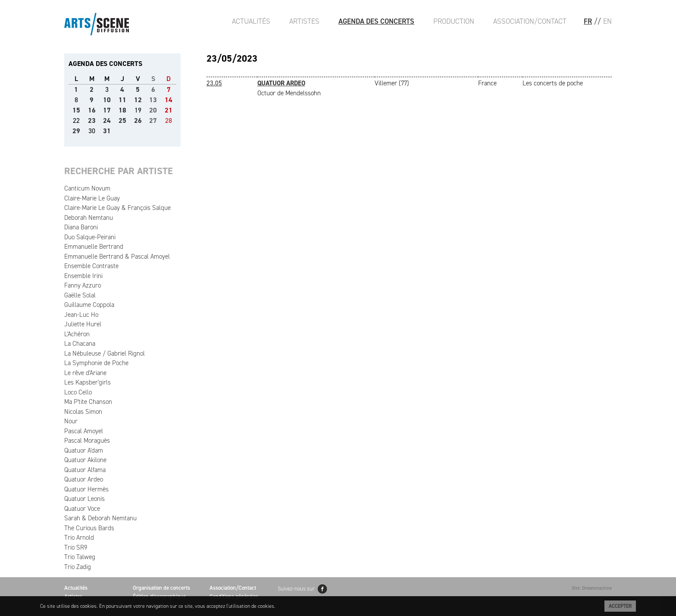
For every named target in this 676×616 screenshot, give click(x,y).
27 (153, 120)
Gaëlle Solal (80, 295)
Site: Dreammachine (592, 588)
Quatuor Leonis (84, 499)
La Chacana (80, 344)
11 (122, 100)
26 (138, 120)
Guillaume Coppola (89, 305)
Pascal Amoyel (84, 431)
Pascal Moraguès (87, 441)
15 (76, 110)
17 (107, 110)
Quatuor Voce (82, 509)
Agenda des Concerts (376, 21)
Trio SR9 (76, 547)
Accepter (620, 606)
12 (138, 100)
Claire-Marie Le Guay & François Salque (117, 208)
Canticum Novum (87, 188)
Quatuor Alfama (85, 470)
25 (122, 120)
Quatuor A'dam (84, 450)
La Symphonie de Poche (96, 363)
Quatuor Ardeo (84, 479)
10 (107, 100)
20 (153, 110)
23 (92, 120)
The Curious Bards (89, 528)
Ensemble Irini (83, 276)
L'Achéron (77, 334)
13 (153, 100)
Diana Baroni (81, 227)
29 (76, 131)
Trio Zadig (78, 567)
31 (107, 131)
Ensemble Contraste (91, 266)
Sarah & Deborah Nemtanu (100, 518)
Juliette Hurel (83, 324)
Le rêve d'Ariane (85, 373)
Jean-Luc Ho (81, 315)
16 (92, 110)
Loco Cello (78, 392)
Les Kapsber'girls (88, 382)
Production (454, 21)
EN (607, 21)
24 (107, 120)
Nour (71, 421)
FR (588, 21)
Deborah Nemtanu (89, 218)
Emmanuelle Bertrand (94, 247)
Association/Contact (530, 21)
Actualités (251, 21)
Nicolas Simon (83, 412)
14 (169, 100)
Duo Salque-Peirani (90, 237)
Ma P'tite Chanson (88, 402)
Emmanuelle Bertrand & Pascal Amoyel (117, 256)
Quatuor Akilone (85, 460)
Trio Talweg (80, 557)
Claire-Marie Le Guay (92, 198)
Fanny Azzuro (83, 285)
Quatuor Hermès (86, 489)
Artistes (304, 21)
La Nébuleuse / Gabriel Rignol (105, 353)
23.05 (214, 83)
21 (169, 110)
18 (122, 110)
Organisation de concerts (161, 588)
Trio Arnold (79, 538)
